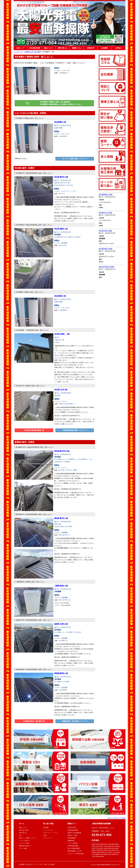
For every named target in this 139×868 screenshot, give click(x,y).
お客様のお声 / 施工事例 (33, 52)
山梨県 (105, 848)
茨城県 (117, 844)
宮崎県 (97, 856)
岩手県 (97, 844)
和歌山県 (94, 852)
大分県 (94, 856)
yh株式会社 (72, 828)
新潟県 (118, 846)
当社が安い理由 (24, 830)
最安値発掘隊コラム (74, 851)
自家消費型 (72, 838)
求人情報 (51, 864)
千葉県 (105, 846)
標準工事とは (63, 48)
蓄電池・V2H (72, 835)
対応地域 (95, 840)
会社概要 (104, 48)
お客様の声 (90, 48)
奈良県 (117, 850)
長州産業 (46, 828)
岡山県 (106, 852)
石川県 (97, 848)
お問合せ (118, 48)
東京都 (109, 846)
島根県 (102, 852)
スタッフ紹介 (44, 864)
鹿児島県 (102, 856)
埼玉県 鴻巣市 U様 (61, 229)
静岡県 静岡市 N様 (61, 673)
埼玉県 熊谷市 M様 (61, 177)
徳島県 (118, 852)
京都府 (105, 850)
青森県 (94, 844)
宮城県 (101, 844)
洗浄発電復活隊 (73, 846)
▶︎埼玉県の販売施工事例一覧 (34, 430)
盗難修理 (71, 841)
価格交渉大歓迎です (25, 846)
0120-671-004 (102, 835)
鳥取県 (99, 852)
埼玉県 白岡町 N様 (62, 334)
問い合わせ (29, 864)
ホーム (22, 824)
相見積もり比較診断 (74, 833)
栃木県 (94, 846)
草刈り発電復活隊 (74, 848)
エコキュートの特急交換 (76, 854)
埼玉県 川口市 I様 (61, 390)
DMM (45, 835)
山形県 (109, 844)
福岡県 (105, 854)
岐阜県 (113, 848)
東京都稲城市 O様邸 (106, 249)
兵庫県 (113, 850)
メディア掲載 (23, 848)
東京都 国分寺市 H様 (62, 451)
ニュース (36, 864)
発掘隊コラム (76, 48)
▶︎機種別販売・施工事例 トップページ (75, 721)
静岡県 (117, 848)
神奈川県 (114, 846)
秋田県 (105, 844)
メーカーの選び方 (24, 841)
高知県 (101, 854)
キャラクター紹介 (24, 843)
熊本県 (117, 854)
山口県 (114, 852)
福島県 (113, 844)
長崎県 (113, 854)
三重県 (97, 850)
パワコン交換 (72, 843)
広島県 (110, 852)
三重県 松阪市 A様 (61, 586)
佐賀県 (109, 854)
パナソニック (47, 838)
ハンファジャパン (48, 830)
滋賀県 (101, 850)
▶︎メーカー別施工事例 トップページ (75, 159)
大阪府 (109, 850)
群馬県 (97, 846)
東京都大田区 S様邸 (105, 231)
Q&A (20, 835)
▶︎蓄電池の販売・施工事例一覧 (34, 721)
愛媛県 (97, 854)
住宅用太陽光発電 (73, 830)
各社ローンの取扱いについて (27, 838)
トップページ (18, 52)
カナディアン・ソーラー (50, 833)
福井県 (101, 848)
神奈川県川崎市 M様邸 (106, 267)
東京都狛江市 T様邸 (105, 213)
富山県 (94, 848)
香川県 (94, 854)
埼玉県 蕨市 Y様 (60, 122)
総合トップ (21, 48)
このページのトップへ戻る (116, 818)
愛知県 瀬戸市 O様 (61, 518)
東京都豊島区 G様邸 (106, 195)
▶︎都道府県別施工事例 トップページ (75, 430)
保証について (49, 48)
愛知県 (94, 850)
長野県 (109, 848)
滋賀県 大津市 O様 (61, 624)
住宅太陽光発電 (35, 48)
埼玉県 (101, 846)
